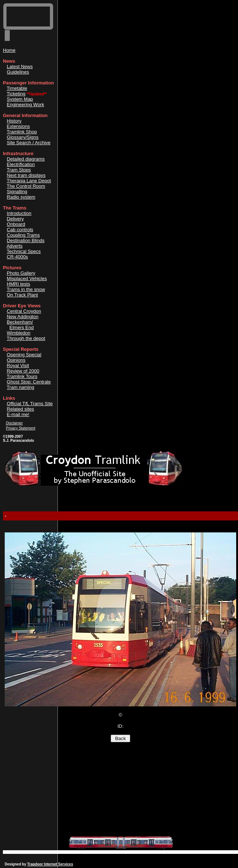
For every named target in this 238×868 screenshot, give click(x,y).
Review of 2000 (23, 371)
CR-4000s (18, 257)
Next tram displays (26, 175)
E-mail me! (18, 414)
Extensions (18, 126)
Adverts (14, 246)
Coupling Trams (23, 235)
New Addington (23, 317)
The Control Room (26, 186)
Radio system (21, 197)
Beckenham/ (20, 322)
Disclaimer (14, 423)
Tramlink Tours (22, 376)
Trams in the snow (26, 289)
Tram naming (21, 387)
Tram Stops (19, 170)
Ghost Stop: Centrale (29, 382)
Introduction (19, 213)
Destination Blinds (26, 240)
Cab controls (20, 230)
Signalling (17, 192)
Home (9, 50)
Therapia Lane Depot (29, 181)
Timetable (17, 88)
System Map (20, 99)
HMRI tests (18, 284)
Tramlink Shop (22, 132)
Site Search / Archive (29, 143)
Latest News (20, 67)
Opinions (16, 360)
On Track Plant (22, 295)
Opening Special (24, 355)
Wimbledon (19, 333)
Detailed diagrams (26, 159)
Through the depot (26, 338)
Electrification (21, 164)
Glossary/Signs (23, 137)
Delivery (15, 219)
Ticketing (16, 94)
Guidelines (18, 72)
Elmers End (22, 327)
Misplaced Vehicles (27, 279)
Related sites (20, 409)
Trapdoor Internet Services (50, 864)
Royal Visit (18, 366)
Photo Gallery (21, 273)
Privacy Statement (20, 428)
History (14, 121)
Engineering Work (25, 105)
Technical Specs (24, 251)
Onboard (16, 224)
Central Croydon (24, 311)
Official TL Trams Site (30, 404)
